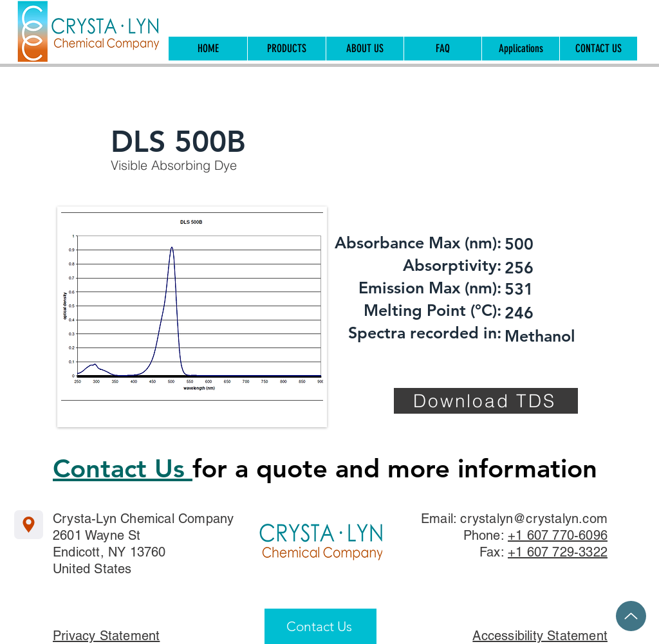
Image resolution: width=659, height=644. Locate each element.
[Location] (29, 525)
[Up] (631, 616)
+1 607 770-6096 (558, 535)
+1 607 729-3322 (558, 552)
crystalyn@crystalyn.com (534, 519)
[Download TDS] (486, 401)
